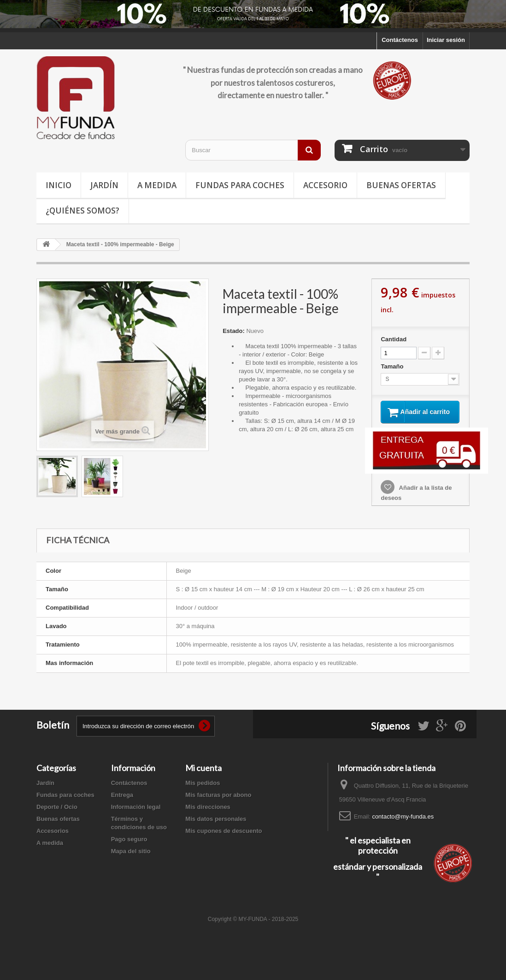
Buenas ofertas (401, 185)
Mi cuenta (203, 775)
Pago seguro (129, 846)
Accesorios (53, 838)
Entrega (122, 802)
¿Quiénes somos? (82, 211)
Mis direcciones (208, 814)
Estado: (234, 331)
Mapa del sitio (131, 858)
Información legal (136, 814)
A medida (157, 185)
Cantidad (394, 339)
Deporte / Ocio (57, 814)
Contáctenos (400, 40)
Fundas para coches (240, 185)
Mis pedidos (203, 790)
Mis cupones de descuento (224, 838)
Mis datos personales (216, 826)
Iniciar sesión (446, 40)
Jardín (104, 185)
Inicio (59, 185)
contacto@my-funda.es (403, 824)
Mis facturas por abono (218, 802)
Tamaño (393, 366)
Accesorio (325, 185)
